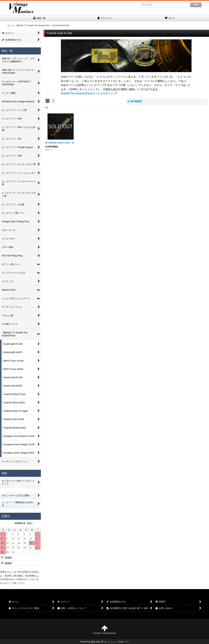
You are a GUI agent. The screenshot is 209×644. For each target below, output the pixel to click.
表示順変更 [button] (135, 101)
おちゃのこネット (99, 642)
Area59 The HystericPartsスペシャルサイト (89, 93)
